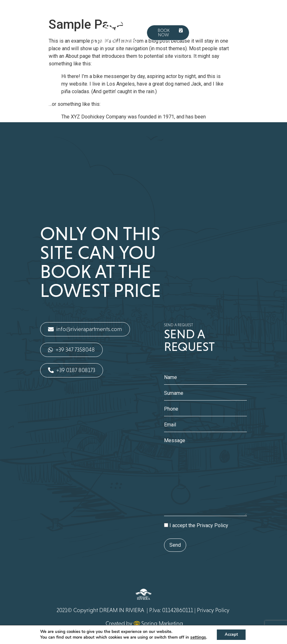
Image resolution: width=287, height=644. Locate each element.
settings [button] (196, 637)
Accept (231, 634)
